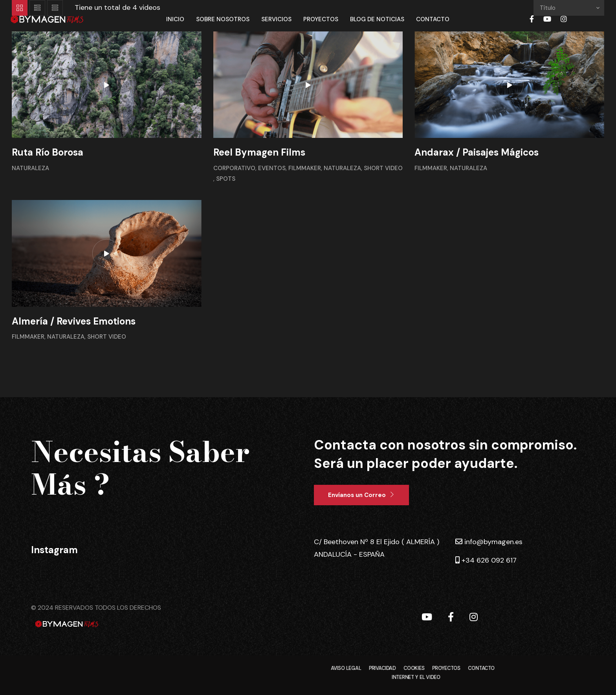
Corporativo (234, 168)
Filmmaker (305, 168)
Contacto (433, 19)
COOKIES (414, 668)
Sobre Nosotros (223, 19)
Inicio (175, 19)
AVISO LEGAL (346, 668)
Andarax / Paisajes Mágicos (477, 152)
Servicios (276, 19)
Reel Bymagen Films (259, 152)
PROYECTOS (446, 668)
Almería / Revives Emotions (74, 321)
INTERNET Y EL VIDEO (416, 678)
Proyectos (321, 19)
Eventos (272, 168)
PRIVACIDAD (382, 668)
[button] (361, 495)
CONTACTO (481, 668)
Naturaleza (30, 168)
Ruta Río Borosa (48, 152)
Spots (226, 179)
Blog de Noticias (377, 19)
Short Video (383, 168)
